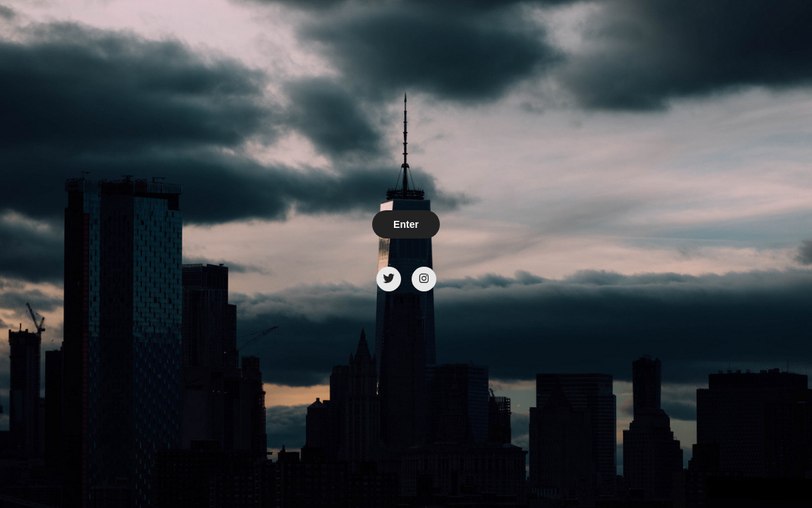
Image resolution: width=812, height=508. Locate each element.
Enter (406, 224)
